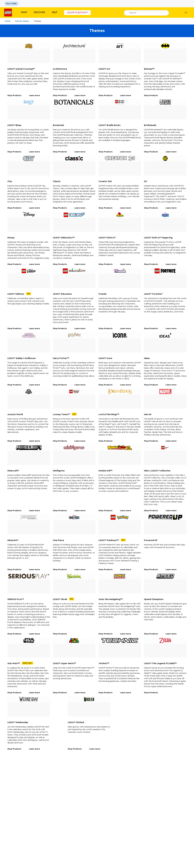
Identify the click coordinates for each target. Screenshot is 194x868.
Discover (39, 12)
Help (55, 12)
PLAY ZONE (11, 4)
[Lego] (8, 13)
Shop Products (15, 96)
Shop (24, 12)
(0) (184, 13)
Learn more (35, 96)
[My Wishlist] (175, 13)
